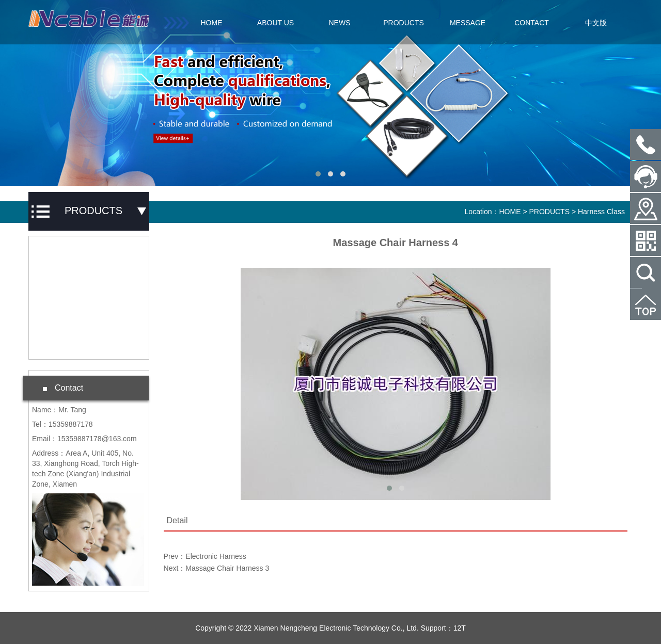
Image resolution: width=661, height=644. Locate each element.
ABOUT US (276, 23)
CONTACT (532, 23)
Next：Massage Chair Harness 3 (217, 568)
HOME (212, 23)
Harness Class (67, 284)
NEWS (340, 23)
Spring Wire (62, 255)
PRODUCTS (404, 23)
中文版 (596, 23)
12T (460, 628)
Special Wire (63, 314)
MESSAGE (468, 23)
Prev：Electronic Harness (205, 556)
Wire (50, 343)
